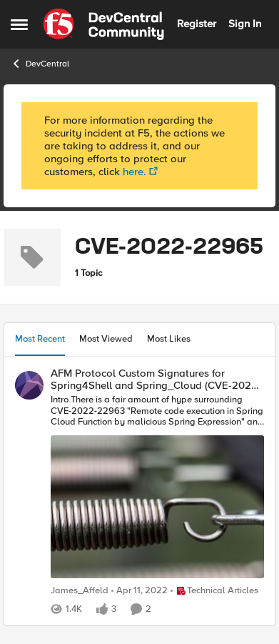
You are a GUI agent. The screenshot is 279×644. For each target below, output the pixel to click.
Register (197, 24)
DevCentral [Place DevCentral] (40, 64)
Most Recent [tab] (40, 339)
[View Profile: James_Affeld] (29, 385)
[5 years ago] (139, 591)
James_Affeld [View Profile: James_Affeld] (80, 591)
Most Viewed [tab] (106, 339)
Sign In (245, 24)
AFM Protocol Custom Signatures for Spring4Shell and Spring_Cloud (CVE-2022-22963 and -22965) (156, 379)
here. (135, 172)
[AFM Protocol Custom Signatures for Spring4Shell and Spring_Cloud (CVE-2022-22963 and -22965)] (157, 488)
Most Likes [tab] (169, 339)
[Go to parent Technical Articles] (214, 591)
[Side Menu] (19, 24)
